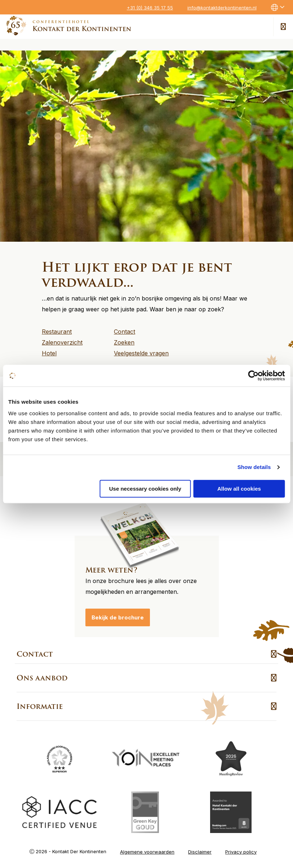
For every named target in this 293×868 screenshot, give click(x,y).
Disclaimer (200, 849)
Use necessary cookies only (145, 489)
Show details (254, 467)
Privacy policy (241, 849)
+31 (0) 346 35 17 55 (150, 8)
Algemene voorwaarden (147, 849)
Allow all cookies (239, 489)
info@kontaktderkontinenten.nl (222, 8)
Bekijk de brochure (118, 615)
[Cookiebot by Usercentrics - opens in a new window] (253, 376)
